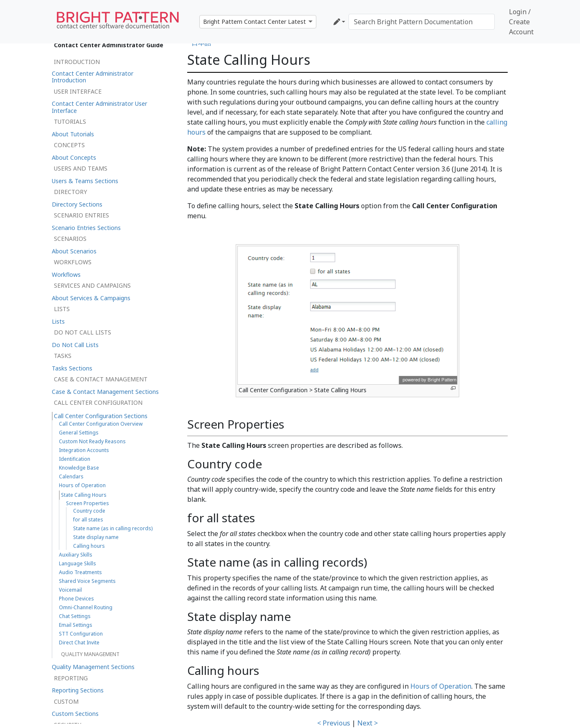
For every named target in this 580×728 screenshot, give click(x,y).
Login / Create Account (521, 22)
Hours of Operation (441, 686)
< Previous (334, 723)
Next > (368, 723)
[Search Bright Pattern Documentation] (422, 22)
